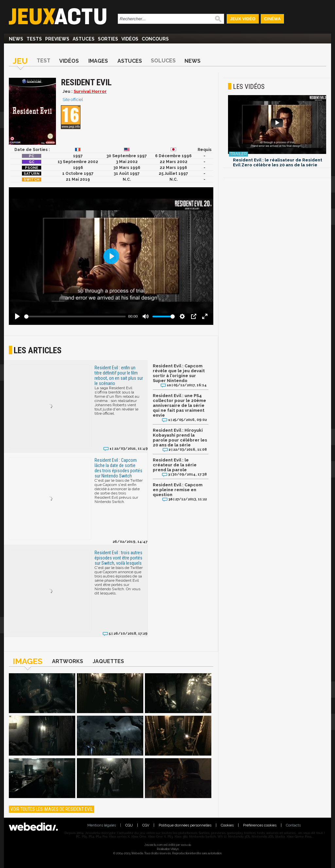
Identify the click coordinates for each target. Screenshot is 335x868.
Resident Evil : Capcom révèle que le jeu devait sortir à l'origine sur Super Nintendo (179, 373)
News (16, 39)
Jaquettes (108, 661)
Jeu (20, 61)
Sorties (108, 39)
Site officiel (73, 100)
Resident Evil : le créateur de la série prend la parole (175, 465)
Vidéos (130, 39)
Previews (57, 39)
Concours (155, 39)
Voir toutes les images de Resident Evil (52, 809)
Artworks (68, 661)
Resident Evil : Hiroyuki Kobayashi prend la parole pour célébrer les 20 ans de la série (180, 438)
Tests (34, 39)
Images (98, 61)
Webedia (186, 845)
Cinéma (272, 19)
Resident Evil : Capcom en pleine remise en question (178, 490)
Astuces (84, 39)
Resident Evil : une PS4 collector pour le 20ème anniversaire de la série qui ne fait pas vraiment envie (179, 405)
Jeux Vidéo (243, 19)
